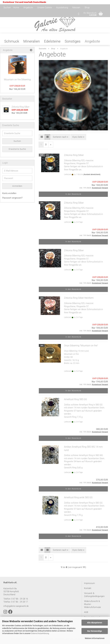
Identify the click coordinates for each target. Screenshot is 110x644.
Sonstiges (73, 43)
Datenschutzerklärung (40, 633)
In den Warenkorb (73, 196)
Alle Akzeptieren (95, 623)
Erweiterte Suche (17, 150)
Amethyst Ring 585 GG (75, 401)
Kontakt (88, 590)
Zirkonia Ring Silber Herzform (79, 299)
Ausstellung (62, 7)
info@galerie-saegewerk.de (16, 607)
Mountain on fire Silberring (17, 81)
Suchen (7, 7)
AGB (86, 614)
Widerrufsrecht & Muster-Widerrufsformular (93, 606)
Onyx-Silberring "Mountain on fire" (81, 347)
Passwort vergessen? (12, 199)
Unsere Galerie (45, 7)
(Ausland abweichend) (92, 176)
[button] (42, 138)
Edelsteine (52, 43)
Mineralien (32, 43)
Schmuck (12, 43)
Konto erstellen (9, 195)
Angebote (28, 7)
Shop (87, 7)
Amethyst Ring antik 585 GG (78, 499)
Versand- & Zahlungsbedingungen (94, 596)
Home (16, 7)
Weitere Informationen (95, 638)
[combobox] (61, 138)
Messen (76, 7)
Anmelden (17, 187)
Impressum (89, 585)
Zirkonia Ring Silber (74, 157)
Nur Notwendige (95, 631)
